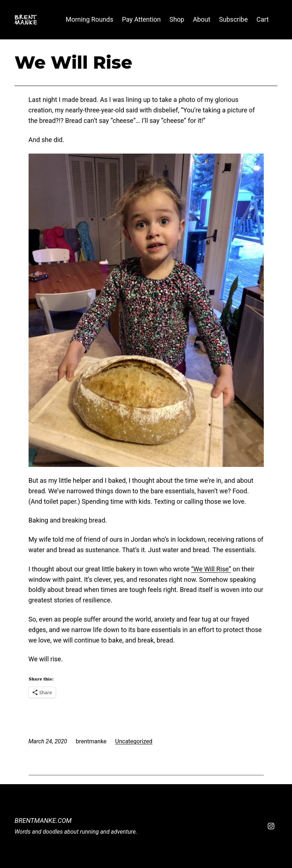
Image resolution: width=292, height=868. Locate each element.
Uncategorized (134, 741)
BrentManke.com (43, 820)
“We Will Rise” (211, 569)
